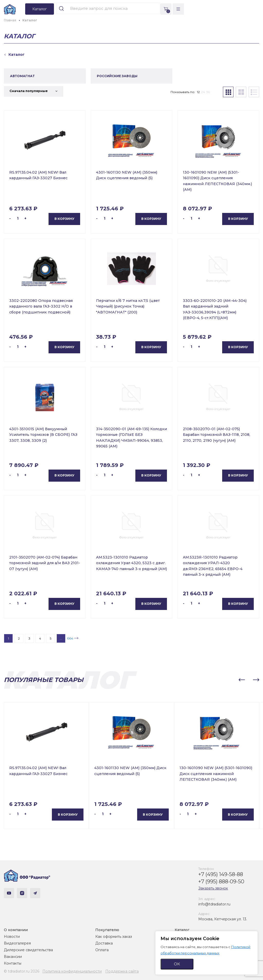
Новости (12, 937)
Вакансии (13, 957)
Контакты (13, 963)
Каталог (182, 930)
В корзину (64, 219)
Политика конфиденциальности (72, 971)
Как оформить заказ (114, 937)
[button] (242, 680)
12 (198, 92)
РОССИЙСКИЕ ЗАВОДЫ (117, 76)
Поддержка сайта (122, 971)
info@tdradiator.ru (214, 904)
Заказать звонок (213, 888)
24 (203, 92)
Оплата (102, 950)
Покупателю (107, 930)
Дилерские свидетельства (28, 950)
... (61, 638)
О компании (16, 930)
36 (208, 92)
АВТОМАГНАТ (22, 76)
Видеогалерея (17, 943)
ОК (177, 964)
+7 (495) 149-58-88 (221, 874)
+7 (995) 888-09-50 (221, 882)
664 (70, 638)
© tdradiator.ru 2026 (22, 971)
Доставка (104, 943)
